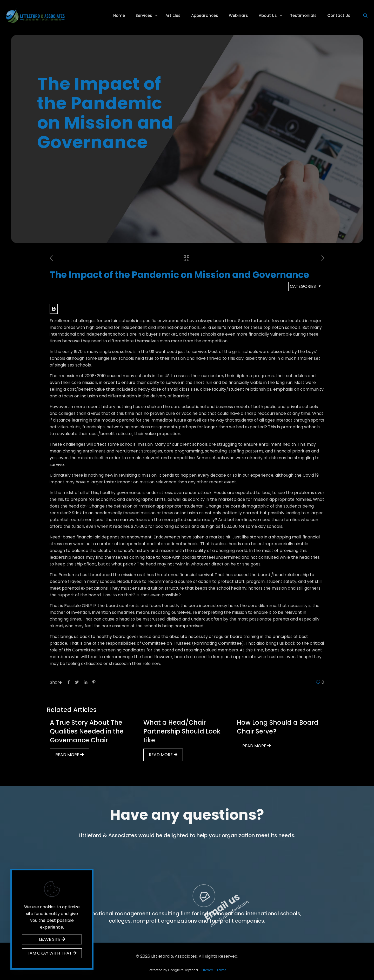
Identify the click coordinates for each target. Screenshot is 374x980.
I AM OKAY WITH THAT (52, 953)
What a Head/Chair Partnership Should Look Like (182, 731)
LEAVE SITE (52, 939)
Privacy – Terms (214, 970)
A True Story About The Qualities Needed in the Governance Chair (87, 731)
